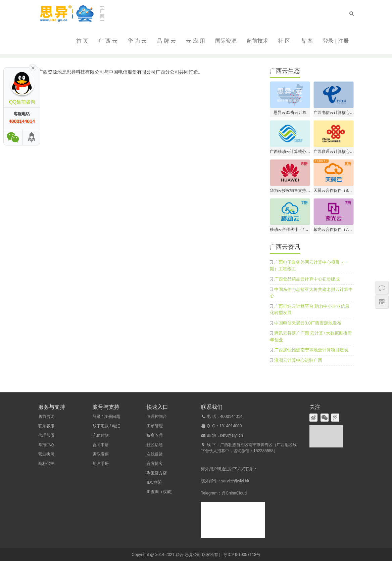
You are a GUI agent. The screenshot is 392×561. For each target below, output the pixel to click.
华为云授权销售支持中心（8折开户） (290, 190)
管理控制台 (157, 417)
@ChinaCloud (234, 493)
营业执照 (46, 454)
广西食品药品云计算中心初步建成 (307, 279)
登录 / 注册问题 (106, 417)
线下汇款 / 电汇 (106, 426)
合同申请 (101, 445)
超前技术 (257, 41)
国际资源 (226, 41)
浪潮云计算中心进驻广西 (298, 360)
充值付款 (101, 435)
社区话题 (155, 445)
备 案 (307, 41)
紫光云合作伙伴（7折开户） (334, 229)
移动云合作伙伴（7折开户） (290, 229)
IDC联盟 (154, 482)
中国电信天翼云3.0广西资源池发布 (308, 323)
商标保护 (46, 464)
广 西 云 (108, 41)
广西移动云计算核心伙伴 (290, 152)
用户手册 (101, 464)
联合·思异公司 (188, 555)
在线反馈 (155, 454)
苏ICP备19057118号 (242, 555)
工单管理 (155, 426)
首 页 (82, 41)
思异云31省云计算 (290, 113)
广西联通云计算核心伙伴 (334, 152)
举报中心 (46, 445)
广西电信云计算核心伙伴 (334, 113)
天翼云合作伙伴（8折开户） (334, 190)
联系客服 (46, 426)
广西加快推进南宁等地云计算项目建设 (311, 350)
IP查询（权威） (161, 492)
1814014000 (231, 426)
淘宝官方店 (157, 473)
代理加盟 (46, 435)
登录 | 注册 (336, 41)
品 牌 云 (166, 41)
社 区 (284, 41)
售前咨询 (46, 417)
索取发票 (101, 454)
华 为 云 (137, 41)
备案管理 (155, 435)
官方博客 (155, 464)
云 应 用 (195, 41)
